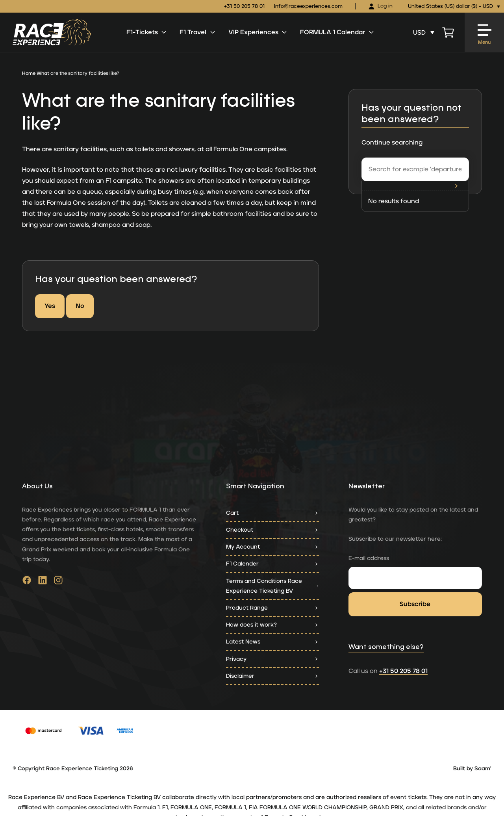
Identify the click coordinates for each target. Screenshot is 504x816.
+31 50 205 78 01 (244, 6)
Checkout (272, 530)
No (80, 306)
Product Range (272, 608)
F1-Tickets (147, 32)
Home (29, 73)
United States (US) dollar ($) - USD (450, 6)
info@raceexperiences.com (308, 6)
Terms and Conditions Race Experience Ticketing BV (272, 586)
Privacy (272, 659)
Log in (380, 6)
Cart (272, 513)
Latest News (272, 642)
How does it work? (272, 625)
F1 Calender (272, 564)
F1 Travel (198, 32)
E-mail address (369, 558)
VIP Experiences (258, 32)
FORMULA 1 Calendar (337, 32)
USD (419, 33)
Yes (50, 306)
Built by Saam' (472, 769)
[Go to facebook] (27, 582)
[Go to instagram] (58, 582)
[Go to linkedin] (43, 582)
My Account (272, 547)
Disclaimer (272, 676)
